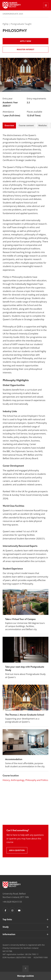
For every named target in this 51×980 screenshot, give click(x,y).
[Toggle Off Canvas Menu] (46, 5)
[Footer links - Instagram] (12, 910)
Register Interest (25, 49)
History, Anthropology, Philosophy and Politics (25, 780)
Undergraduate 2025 (13, 14)
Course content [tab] (26, 125)
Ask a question (17, 850)
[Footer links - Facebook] (5, 910)
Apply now (26, 41)
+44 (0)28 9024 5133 (12, 902)
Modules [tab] (43, 125)
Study (6, 927)
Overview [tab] (9, 125)
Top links (7, 919)
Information (9, 934)
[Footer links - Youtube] (19, 910)
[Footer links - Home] (12, 885)
